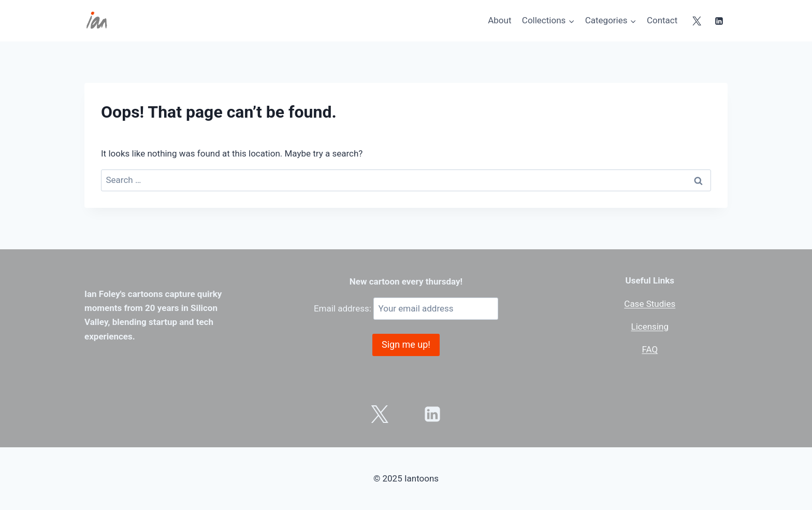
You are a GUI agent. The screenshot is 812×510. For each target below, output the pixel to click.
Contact (662, 20)
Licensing (650, 327)
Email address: (406, 308)
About (499, 20)
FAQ (650, 349)
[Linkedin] (719, 21)
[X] (697, 21)
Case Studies (650, 304)
